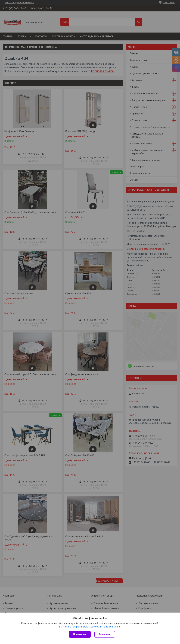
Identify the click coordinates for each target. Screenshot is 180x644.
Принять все (80, 634)
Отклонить (105, 634)
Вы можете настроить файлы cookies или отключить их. (89, 627)
